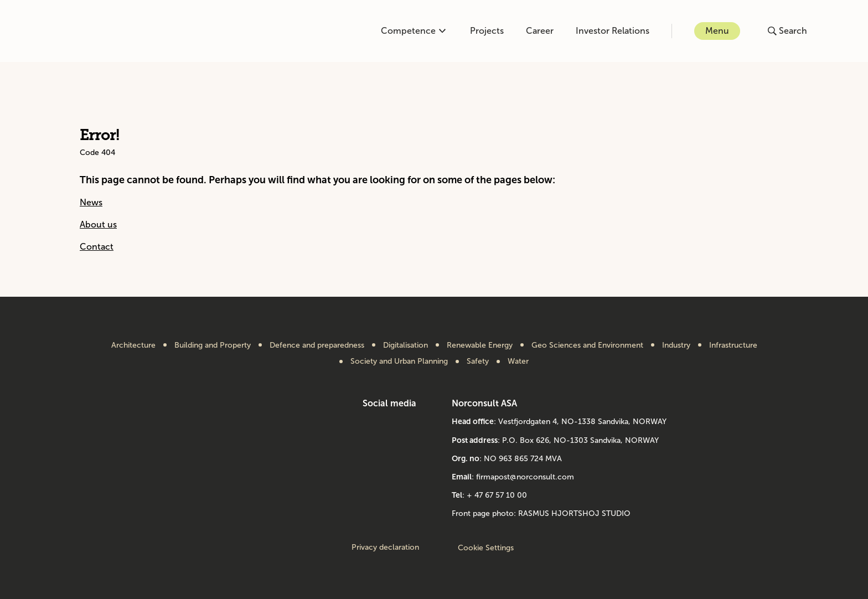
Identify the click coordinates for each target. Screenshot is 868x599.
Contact (97, 247)
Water (518, 362)
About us (98, 224)
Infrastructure (733, 345)
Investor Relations (613, 31)
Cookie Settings (486, 548)
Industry (676, 345)
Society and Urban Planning (399, 362)
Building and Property (213, 345)
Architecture (133, 345)
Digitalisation (405, 345)
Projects (487, 31)
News (91, 202)
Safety (478, 362)
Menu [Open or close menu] (717, 31)
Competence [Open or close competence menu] (413, 31)
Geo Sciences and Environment (587, 345)
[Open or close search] (787, 31)
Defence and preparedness (317, 345)
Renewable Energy (480, 345)
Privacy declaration (385, 548)
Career (540, 31)
